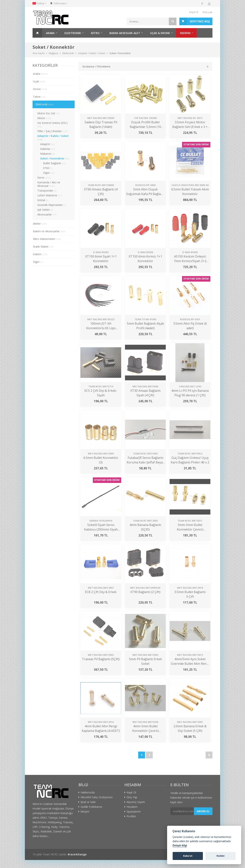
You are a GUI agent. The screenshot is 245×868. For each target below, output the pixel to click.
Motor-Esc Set (49, 113)
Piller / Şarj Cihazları (53, 131)
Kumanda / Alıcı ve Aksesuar (49, 184)
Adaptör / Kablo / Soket (53, 137)
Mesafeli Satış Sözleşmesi (97, 797)
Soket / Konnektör (55, 158)
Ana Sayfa (37, 33)
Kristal (43, 200)
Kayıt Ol (194, 12)
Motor (44, 118)
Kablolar (48, 149)
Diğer (49, 173)
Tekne (39, 97)
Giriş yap (207, 12)
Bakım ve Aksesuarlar (49, 231)
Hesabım (132, 807)
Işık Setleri (45, 210)
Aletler (40, 224)
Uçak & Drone (160, 33)
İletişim (85, 812)
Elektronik (73, 33)
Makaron (47, 154)
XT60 (48, 168)
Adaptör (48, 144)
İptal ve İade (88, 802)
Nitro (95, 33)
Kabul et (188, 856)
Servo (44, 178)
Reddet (220, 856)
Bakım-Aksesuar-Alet (125, 33)
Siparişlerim (134, 812)
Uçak (39, 81)
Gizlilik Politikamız (91, 807)
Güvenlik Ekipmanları (52, 205)
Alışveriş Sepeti (136, 802)
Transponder (47, 191)
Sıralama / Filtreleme (96, 66)
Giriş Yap (132, 797)
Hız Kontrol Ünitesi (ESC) (52, 124)
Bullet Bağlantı (54, 163)
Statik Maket (43, 247)
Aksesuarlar (47, 214)
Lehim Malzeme (50, 195)
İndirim (40, 254)
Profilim (131, 816)
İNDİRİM (185, 33)
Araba (50, 33)
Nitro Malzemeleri (47, 239)
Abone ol (203, 811)
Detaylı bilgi (180, 846)
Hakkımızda (88, 792)
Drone (40, 89)
